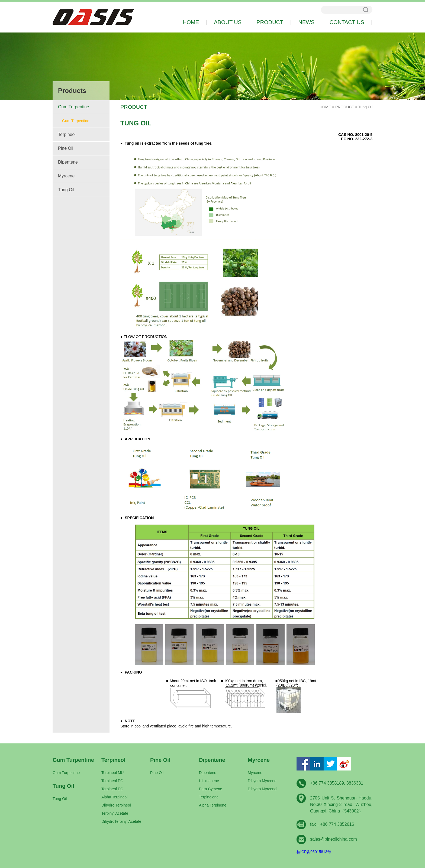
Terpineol (67, 134)
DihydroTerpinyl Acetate (121, 821)
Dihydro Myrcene (262, 781)
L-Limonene (209, 781)
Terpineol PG (112, 781)
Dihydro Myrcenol (263, 789)
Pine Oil (66, 148)
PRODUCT (345, 107)
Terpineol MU (112, 773)
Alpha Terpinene (213, 805)
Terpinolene (209, 797)
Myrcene (66, 176)
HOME (325, 107)
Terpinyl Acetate (115, 813)
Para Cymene (211, 789)
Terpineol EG (112, 789)
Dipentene (68, 162)
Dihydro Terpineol (116, 805)
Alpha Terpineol (114, 797)
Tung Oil (66, 190)
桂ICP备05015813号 (314, 852)
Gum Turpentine (74, 107)
